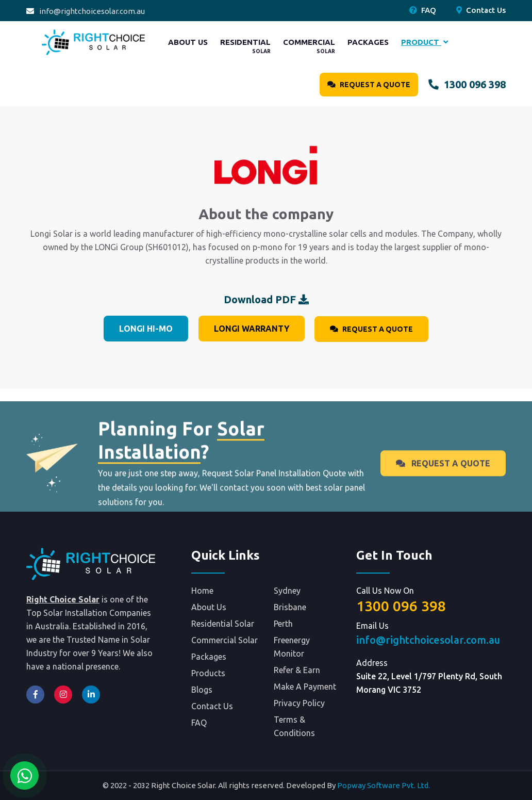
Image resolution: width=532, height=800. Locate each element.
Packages (368, 42)
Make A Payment (305, 687)
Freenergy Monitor (292, 647)
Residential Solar (223, 624)
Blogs (202, 690)
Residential (245, 46)
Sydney (287, 591)
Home (202, 591)
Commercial (309, 46)
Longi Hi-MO (146, 329)
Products (208, 673)
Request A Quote (369, 85)
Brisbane (290, 607)
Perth (283, 624)
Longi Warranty (252, 329)
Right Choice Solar (63, 599)
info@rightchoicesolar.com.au (92, 11)
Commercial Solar (225, 640)
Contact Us (481, 10)
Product (425, 42)
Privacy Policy (299, 703)
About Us (188, 42)
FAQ (423, 10)
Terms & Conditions (294, 726)
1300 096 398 (467, 84)
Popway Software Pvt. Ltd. (384, 785)
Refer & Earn (297, 670)
